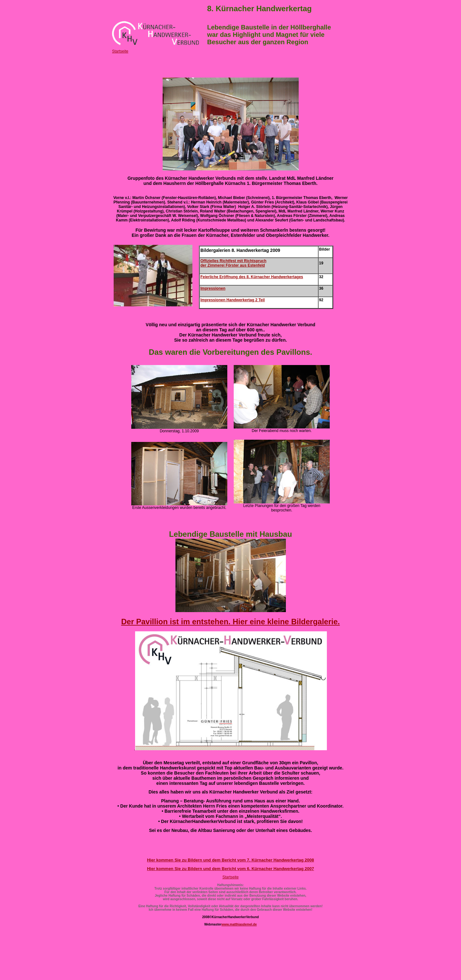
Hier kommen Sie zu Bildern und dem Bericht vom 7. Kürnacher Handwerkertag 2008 (230, 860)
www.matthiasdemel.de (239, 924)
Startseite (120, 51)
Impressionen (213, 288)
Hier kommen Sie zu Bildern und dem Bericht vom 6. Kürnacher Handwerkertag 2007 (230, 869)
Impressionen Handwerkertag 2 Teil (233, 300)
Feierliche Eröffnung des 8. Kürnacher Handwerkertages (252, 277)
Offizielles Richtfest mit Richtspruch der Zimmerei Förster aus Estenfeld (233, 263)
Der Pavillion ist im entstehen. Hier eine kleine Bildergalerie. (231, 622)
